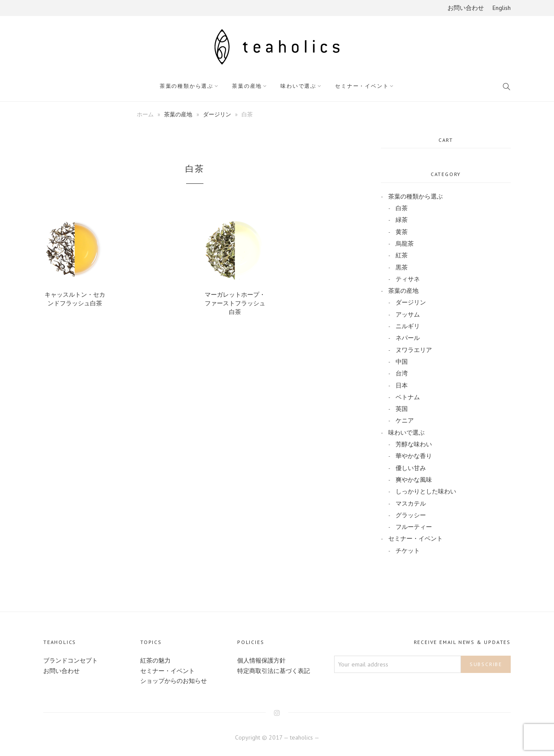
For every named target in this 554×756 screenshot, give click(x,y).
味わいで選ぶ (298, 86)
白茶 (402, 208)
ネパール (408, 338)
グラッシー (411, 515)
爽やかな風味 (414, 480)
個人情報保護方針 (261, 660)
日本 (402, 385)
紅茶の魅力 (155, 660)
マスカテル (411, 503)
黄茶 (402, 232)
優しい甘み (411, 468)
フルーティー (414, 527)
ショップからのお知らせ (174, 681)
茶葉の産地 (247, 86)
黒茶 (402, 267)
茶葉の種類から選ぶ (187, 86)
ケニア (405, 420)
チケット (408, 551)
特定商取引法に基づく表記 (274, 671)
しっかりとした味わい (426, 491)
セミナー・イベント (362, 86)
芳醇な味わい (414, 444)
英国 (402, 409)
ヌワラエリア (414, 350)
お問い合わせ (466, 8)
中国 (402, 362)
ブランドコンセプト (71, 660)
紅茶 (402, 255)
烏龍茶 (405, 243)
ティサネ (408, 279)
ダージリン (217, 114)
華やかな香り (414, 456)
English (502, 8)
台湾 (402, 373)
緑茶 (402, 220)
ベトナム (408, 397)
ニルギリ (408, 326)
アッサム (408, 314)
